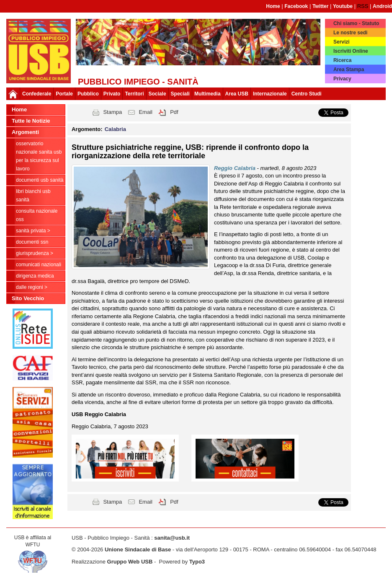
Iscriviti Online (351, 51)
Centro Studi (307, 94)
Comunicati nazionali (39, 265)
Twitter (320, 6)
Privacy (342, 79)
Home (273, 6)
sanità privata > (33, 231)
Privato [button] (112, 94)
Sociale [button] (157, 94)
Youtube (343, 6)
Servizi (342, 42)
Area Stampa (349, 69)
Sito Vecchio (28, 298)
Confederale (37, 94)
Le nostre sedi (350, 33)
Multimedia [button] (208, 94)
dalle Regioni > (32, 287)
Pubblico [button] (88, 94)
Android (382, 6)
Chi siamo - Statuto (356, 23)
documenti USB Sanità (40, 180)
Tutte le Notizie (31, 121)
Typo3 (197, 562)
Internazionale (270, 94)
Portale (64, 94)
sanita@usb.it (172, 538)
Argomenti (25, 132)
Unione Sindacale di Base (138, 549)
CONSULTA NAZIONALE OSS (37, 215)
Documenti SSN (32, 242)
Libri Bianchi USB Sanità (33, 196)
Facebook (296, 6)
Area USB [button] (237, 94)
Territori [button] (134, 94)
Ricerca (342, 60)
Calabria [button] (115, 129)
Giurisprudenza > (35, 253)
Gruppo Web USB (130, 562)
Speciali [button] (180, 94)
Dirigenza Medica (35, 276)
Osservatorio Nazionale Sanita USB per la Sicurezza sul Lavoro (39, 156)
